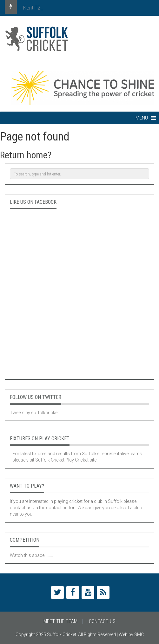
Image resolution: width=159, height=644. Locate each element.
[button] (142, 118)
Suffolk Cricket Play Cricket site (66, 460)
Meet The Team (60, 621)
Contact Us (102, 621)
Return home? (26, 155)
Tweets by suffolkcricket (34, 413)
